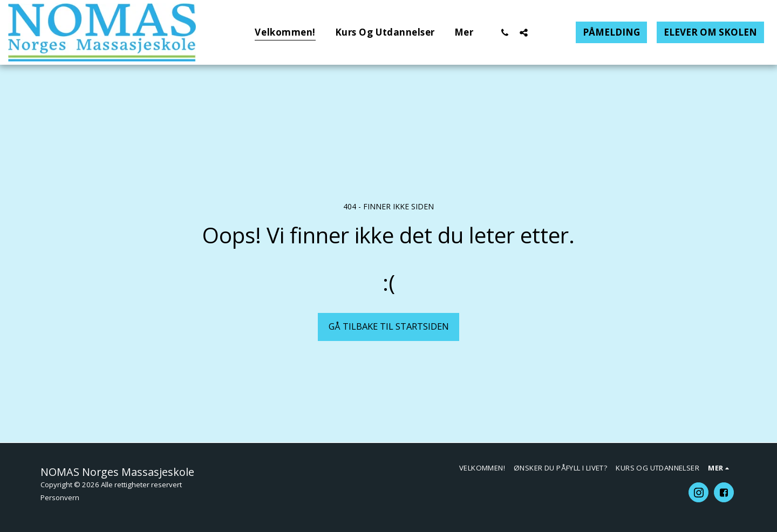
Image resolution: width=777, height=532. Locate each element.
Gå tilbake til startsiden (389, 326)
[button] (505, 32)
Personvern (60, 497)
